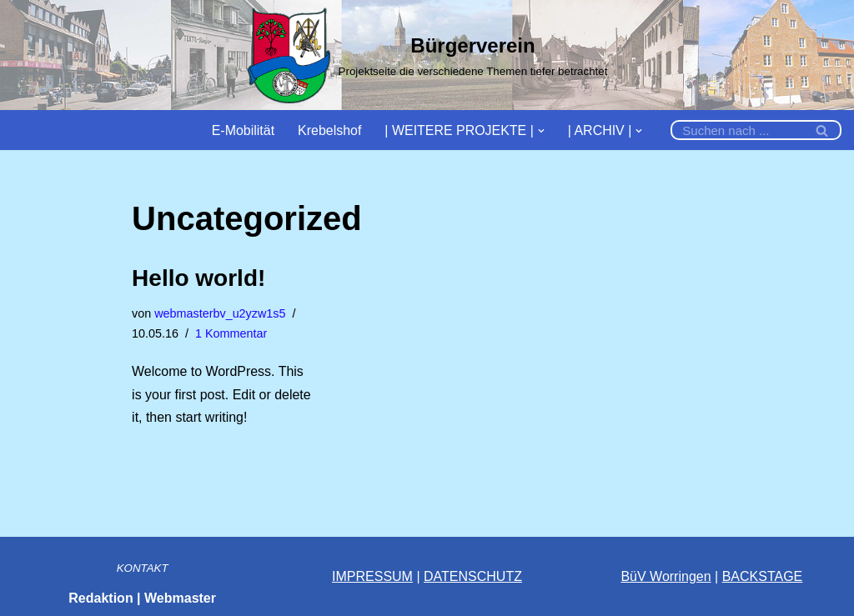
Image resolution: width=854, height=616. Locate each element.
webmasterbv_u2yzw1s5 (220, 313)
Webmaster (180, 598)
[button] (541, 130)
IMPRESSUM (372, 577)
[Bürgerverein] (427, 55)
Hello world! (198, 278)
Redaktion (100, 598)
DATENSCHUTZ (473, 577)
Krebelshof (330, 130)
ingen (694, 577)
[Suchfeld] (738, 130)
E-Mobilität (243, 130)
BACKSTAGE (763, 577)
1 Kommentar (231, 333)
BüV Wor (647, 577)
